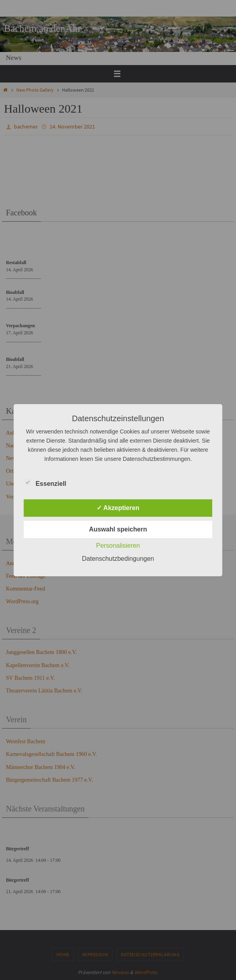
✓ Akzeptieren (118, 508)
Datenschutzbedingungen (118, 559)
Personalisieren (118, 546)
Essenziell (45, 483)
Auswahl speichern (118, 529)
